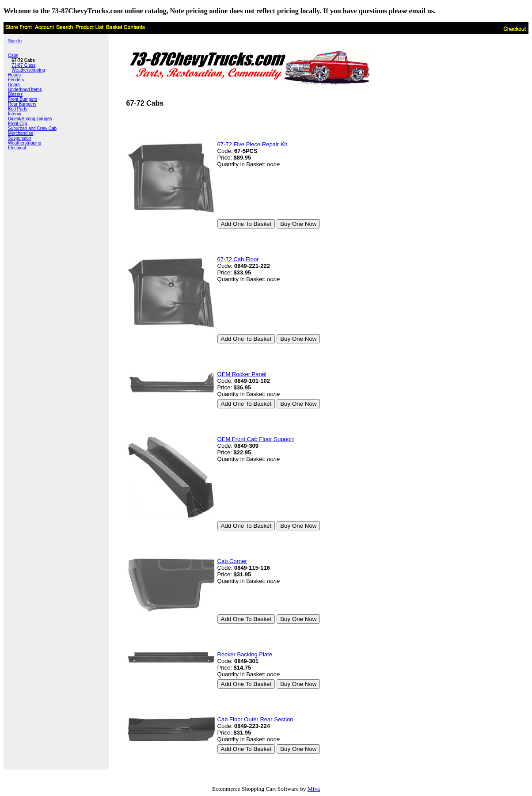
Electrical (17, 148)
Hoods (14, 75)
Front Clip (17, 124)
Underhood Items (25, 90)
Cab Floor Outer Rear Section (255, 719)
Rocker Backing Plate (245, 654)
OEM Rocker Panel (242, 374)
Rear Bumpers (22, 104)
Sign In (15, 41)
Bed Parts (18, 109)
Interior (15, 114)
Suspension (19, 138)
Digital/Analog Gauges (30, 119)
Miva (314, 789)
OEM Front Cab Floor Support (256, 439)
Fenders (16, 80)
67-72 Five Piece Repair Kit (252, 144)
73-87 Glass (23, 65)
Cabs (13, 55)
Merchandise (21, 133)
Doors (14, 85)
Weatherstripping (28, 70)
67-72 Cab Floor (238, 259)
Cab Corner (232, 561)
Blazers (15, 94)
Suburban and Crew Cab (32, 128)
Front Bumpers (23, 99)
